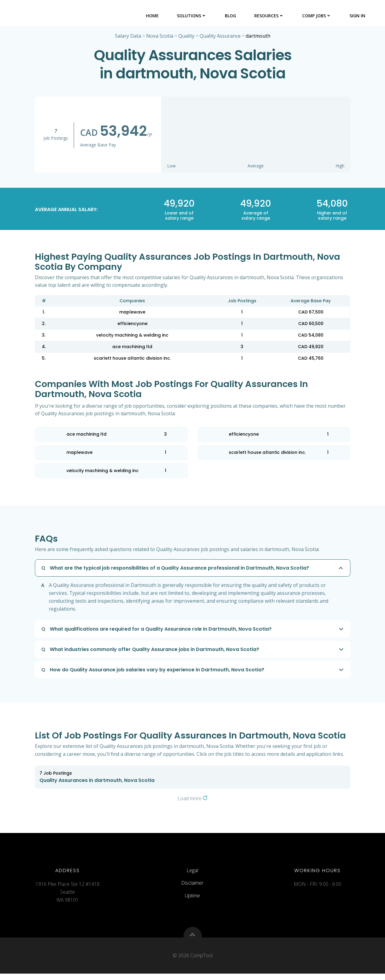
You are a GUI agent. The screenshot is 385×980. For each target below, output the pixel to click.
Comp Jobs (317, 15)
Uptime (193, 899)
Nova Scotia (160, 37)
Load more (192, 800)
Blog (231, 15)
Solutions (192, 15)
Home (153, 15)
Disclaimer (193, 887)
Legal (193, 874)
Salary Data (128, 37)
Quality (186, 37)
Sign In (358, 15)
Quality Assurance (220, 37)
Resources (270, 15)
